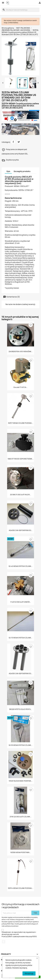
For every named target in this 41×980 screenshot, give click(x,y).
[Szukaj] (20, 10)
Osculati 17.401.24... (20, 387)
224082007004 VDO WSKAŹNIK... (21, 352)
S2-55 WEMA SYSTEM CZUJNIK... (20, 745)
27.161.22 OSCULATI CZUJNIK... (20, 817)
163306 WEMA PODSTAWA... (20, 852)
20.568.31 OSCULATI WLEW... (20, 495)
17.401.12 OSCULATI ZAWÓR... (21, 602)
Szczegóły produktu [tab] (22, 171)
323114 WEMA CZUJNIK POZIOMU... (21, 888)
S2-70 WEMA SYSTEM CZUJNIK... (20, 638)
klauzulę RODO (31, 936)
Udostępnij (13, 142)
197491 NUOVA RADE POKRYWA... (20, 781)
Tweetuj (19, 142)
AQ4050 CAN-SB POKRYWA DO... (21, 530)
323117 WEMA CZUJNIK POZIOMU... (21, 423)
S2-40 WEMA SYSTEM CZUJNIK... (20, 566)
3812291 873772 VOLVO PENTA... (20, 709)
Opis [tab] (8, 171)
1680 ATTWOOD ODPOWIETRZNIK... (20, 459)
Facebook (4, 942)
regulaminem (31, 932)
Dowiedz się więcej (20, 968)
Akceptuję (29, 973)
